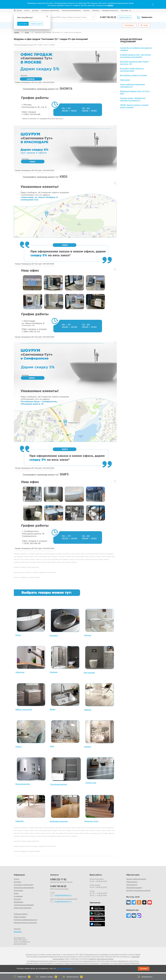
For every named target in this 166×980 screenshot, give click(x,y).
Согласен (144, 969)
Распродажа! (129, 25)
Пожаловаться (132, 885)
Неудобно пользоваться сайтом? (138, 891)
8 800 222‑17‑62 (58, 879)
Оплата (27, 10)
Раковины (54, 636)
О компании (18, 896)
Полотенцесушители (58, 784)
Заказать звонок (125, 17)
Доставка (35, 10)
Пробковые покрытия (59, 821)
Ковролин (20, 821)
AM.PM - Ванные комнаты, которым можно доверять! (134, 106)
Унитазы (88, 635)
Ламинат (88, 710)
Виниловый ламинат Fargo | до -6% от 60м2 (135, 92)
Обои (52, 746)
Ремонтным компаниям (23, 908)
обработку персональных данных (101, 959)
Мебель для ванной (24, 710)
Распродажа (18, 891)
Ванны (18, 635)
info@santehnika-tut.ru (63, 895)
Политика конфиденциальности (26, 920)
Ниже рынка (125, 80)
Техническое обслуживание (71, 10)
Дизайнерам (18, 902)
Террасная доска (91, 821)
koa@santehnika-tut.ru (63, 901)
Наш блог (17, 929)
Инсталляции (89, 673)
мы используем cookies (65, 968)
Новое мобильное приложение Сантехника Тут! (133, 86)
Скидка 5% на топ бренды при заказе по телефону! (136, 49)
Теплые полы (91, 783)
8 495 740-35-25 (108, 17)
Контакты (87, 10)
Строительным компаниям (24, 905)
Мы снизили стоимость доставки (133, 75)
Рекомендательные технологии (25, 923)
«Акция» (110, 5)
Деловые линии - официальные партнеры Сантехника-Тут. (133, 99)
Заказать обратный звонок (136, 879)
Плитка (19, 747)
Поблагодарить (132, 882)
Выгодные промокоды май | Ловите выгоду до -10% (134, 63)
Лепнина (87, 747)
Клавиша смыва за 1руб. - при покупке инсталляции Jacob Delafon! (135, 56)
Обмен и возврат (20, 917)
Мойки (52, 709)
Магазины (96, 10)
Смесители (20, 672)
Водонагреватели (23, 784)
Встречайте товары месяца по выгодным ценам (132, 70)
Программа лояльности (110, 10)
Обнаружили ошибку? (134, 888)
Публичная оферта (21, 914)
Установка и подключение (50, 10)
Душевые (54, 672)
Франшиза (18, 932)
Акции (144, 25)
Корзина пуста (147, 17)
